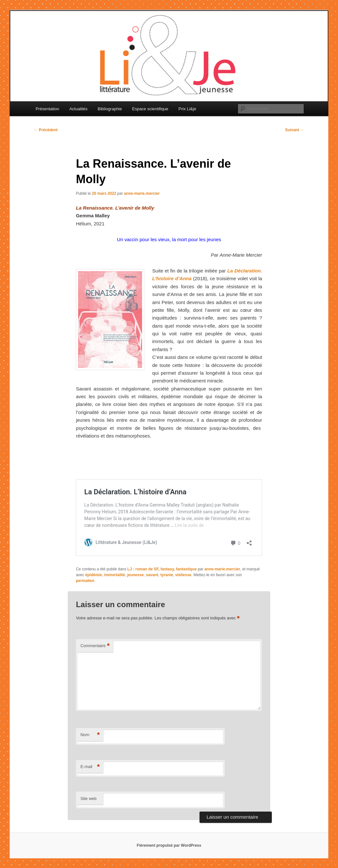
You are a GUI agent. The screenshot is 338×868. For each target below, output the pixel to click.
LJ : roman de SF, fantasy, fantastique (162, 569)
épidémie (94, 575)
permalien (85, 581)
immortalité (115, 575)
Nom (90, 735)
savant (152, 575)
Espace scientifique (150, 109)
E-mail (90, 767)
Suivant (295, 130)
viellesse (183, 575)
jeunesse (135, 575)
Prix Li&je (187, 109)
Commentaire (95, 646)
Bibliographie (110, 109)
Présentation (47, 109)
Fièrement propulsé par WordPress (169, 845)
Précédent (46, 130)
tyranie (167, 575)
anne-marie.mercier (142, 193)
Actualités (78, 109)
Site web (88, 799)
